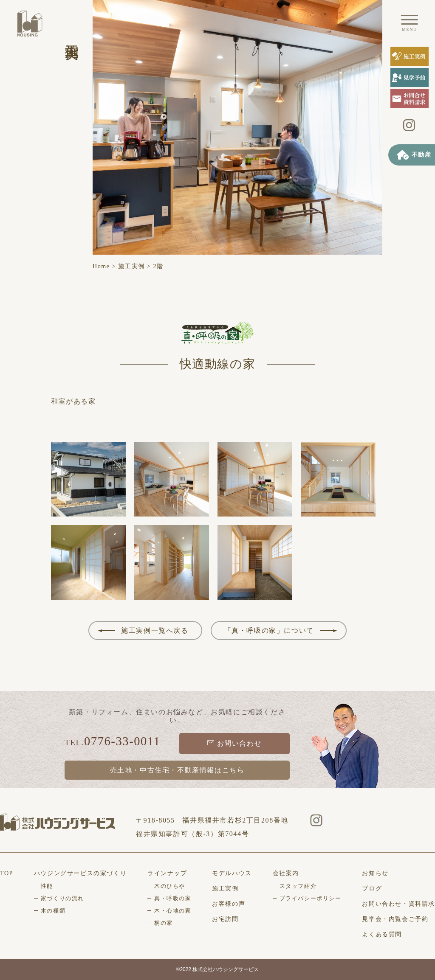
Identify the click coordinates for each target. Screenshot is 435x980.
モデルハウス (232, 873)
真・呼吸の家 (173, 898)
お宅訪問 (225, 919)
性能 (47, 886)
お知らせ (375, 873)
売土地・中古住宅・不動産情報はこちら (177, 770)
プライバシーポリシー (311, 898)
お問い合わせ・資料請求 (398, 904)
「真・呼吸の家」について (269, 630)
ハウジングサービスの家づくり (80, 873)
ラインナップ (167, 873)
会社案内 (286, 873)
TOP (7, 873)
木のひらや (170, 886)
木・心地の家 (173, 911)
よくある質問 (382, 934)
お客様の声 (229, 904)
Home (101, 266)
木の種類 (53, 911)
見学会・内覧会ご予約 (395, 919)
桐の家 (164, 923)
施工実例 (131, 266)
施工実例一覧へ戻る (155, 630)
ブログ (372, 889)
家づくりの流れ (62, 898)
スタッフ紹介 (298, 886)
